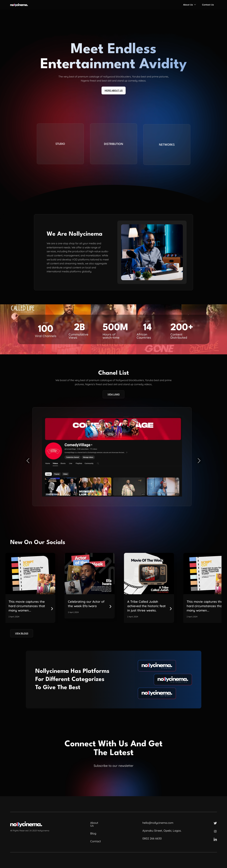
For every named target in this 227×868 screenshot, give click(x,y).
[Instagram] (215, 831)
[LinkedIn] (215, 839)
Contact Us (208, 5)
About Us (189, 5)
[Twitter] (215, 823)
